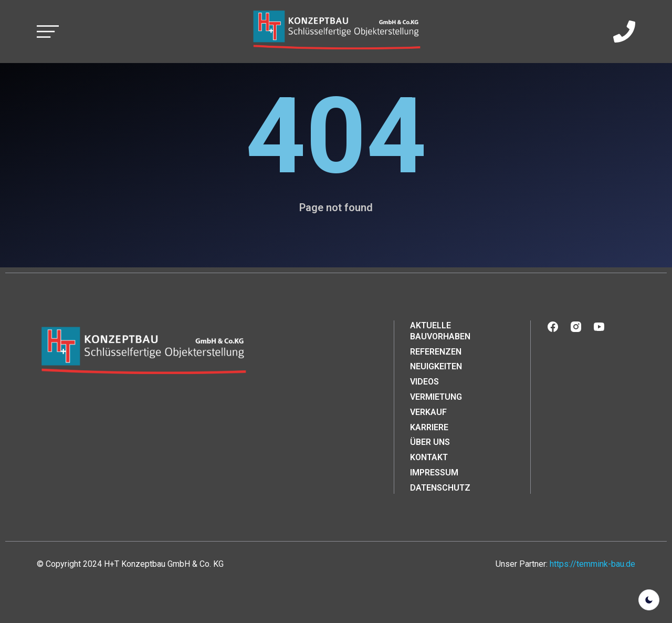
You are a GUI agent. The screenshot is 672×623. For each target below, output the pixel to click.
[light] (649, 600)
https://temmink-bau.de (592, 564)
